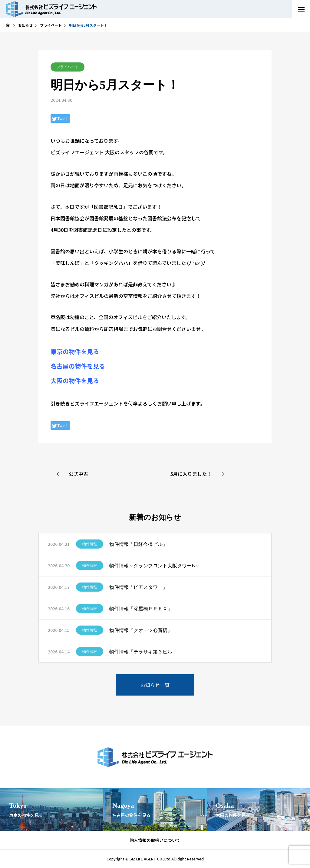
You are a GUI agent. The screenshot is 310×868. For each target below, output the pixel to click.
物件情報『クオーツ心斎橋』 (141, 630)
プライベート (68, 67)
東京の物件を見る (75, 351)
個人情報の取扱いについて (155, 840)
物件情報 (90, 544)
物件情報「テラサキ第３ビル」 (143, 652)
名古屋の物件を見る (78, 366)
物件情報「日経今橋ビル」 (138, 544)
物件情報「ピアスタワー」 (138, 587)
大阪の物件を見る (75, 381)
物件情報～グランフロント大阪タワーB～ (155, 566)
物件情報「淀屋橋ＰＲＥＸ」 (141, 609)
